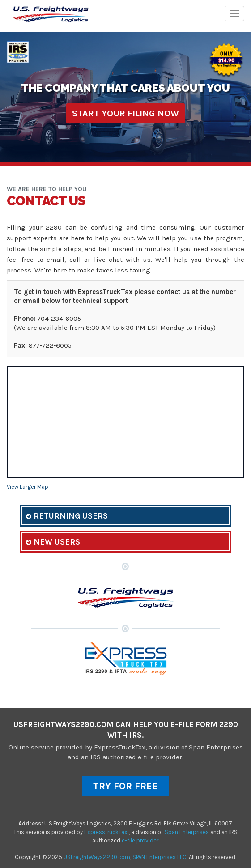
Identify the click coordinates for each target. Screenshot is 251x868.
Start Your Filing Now (125, 113)
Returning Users (67, 516)
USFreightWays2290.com (97, 857)
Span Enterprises (187, 832)
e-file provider (140, 840)
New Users (53, 542)
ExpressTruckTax (106, 832)
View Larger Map (28, 487)
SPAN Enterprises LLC (160, 857)
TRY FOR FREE (125, 786)
